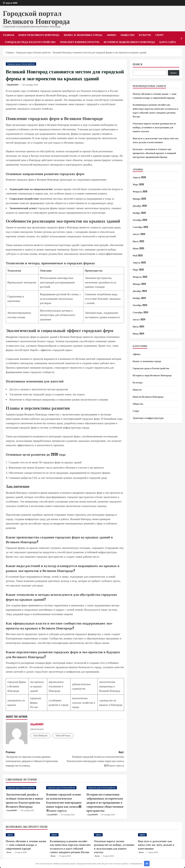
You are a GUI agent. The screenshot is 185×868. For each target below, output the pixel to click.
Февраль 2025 (140, 277)
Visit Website (40, 736)
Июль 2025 (138, 241)
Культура (145, 35)
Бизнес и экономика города (83, 35)
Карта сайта (168, 42)
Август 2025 (139, 234)
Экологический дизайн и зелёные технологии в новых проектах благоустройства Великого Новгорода (23, 799)
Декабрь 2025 (140, 206)
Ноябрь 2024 (139, 298)
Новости (137, 390)
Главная (8, 35)
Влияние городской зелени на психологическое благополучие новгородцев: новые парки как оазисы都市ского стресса (64, 799)
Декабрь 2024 (140, 291)
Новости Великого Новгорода (39, 35)
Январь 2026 (139, 199)
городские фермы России (36, 703)
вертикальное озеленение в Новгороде (56, 686)
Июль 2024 (138, 326)
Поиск (138, 64)
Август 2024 (139, 319)
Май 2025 (138, 255)
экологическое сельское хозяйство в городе (83, 703)
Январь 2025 (139, 284)
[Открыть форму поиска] (181, 38)
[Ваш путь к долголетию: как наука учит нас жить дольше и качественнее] (159, 833)
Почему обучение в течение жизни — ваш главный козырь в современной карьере (26, 842)
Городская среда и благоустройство (30, 42)
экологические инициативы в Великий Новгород (110, 686)
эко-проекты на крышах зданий (37, 686)
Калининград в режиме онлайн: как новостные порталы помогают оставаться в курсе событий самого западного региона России (70, 844)
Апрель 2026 (139, 177)
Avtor (9, 850)
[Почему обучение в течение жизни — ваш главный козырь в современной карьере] (26, 833)
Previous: (35, 759)
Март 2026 (138, 184)
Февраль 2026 (140, 191)
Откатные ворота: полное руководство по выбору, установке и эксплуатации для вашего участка (154, 127)
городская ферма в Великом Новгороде (17, 686)
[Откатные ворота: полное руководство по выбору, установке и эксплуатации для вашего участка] (115, 833)
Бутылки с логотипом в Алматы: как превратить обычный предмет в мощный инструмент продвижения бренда (154, 153)
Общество (128, 35)
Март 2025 (138, 269)
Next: (94, 759)
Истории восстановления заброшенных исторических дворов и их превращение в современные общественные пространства (103, 801)
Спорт (159, 35)
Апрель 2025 (139, 262)
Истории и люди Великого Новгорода (129, 42)
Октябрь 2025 (140, 220)
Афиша (111, 35)
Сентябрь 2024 (140, 312)
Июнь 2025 (138, 248)
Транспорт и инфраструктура (80, 42)
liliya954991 (13, 85)
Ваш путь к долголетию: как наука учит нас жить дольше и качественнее (156, 842)
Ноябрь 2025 (139, 213)
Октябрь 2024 (140, 305)
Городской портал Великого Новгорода (36, 17)
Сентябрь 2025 (140, 227)
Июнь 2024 (138, 333)
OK (147, 864)
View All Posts (63, 736)
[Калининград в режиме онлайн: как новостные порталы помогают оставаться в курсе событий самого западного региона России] (70, 833)
